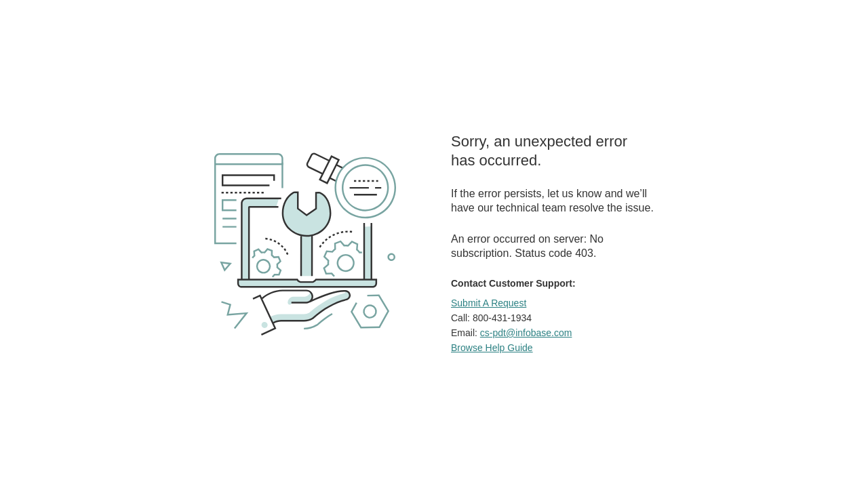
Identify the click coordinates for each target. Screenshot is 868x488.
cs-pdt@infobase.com (526, 333)
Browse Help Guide (492, 348)
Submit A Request (489, 303)
